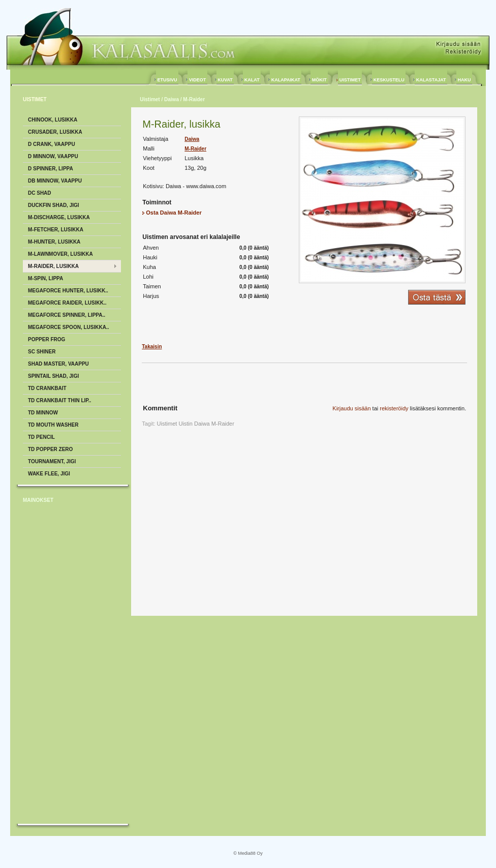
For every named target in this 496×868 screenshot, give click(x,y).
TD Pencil (41, 437)
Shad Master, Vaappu (58, 364)
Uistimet (150, 99)
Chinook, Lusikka (53, 120)
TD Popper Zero (50, 449)
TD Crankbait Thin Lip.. (59, 400)
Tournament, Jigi (52, 461)
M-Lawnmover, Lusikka (60, 254)
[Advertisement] (64, 666)
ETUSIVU (167, 80)
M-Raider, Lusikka (53, 266)
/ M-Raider (192, 99)
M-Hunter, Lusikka (54, 242)
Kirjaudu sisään (351, 408)
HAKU (464, 80)
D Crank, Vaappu (52, 144)
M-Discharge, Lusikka (59, 217)
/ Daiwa (170, 99)
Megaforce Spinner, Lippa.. (67, 315)
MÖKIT (319, 80)
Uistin (185, 424)
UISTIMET (350, 80)
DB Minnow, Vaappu (55, 181)
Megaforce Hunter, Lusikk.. (68, 291)
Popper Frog (46, 339)
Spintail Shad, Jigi (53, 376)
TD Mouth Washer (53, 425)
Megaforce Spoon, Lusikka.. (68, 327)
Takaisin (152, 347)
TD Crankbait (47, 388)
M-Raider (195, 149)
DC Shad (40, 193)
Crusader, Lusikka (55, 132)
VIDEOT (197, 80)
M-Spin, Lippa (45, 278)
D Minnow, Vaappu (53, 156)
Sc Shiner (42, 352)
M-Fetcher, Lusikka (56, 230)
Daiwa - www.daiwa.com (196, 186)
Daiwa (192, 139)
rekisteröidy (394, 408)
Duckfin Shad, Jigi (54, 205)
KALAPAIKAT (286, 80)
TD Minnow (43, 413)
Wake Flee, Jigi (49, 474)
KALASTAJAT (431, 80)
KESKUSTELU (389, 80)
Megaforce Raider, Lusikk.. (67, 303)
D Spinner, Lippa (51, 169)
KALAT (252, 80)
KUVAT (225, 80)
